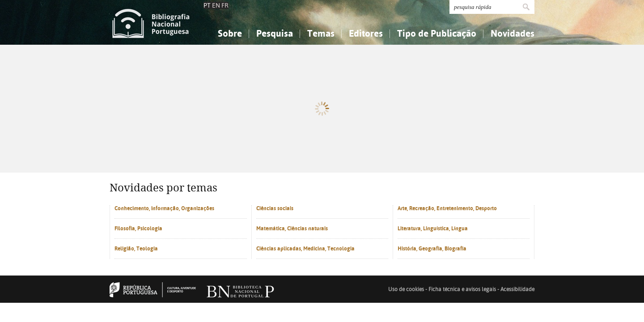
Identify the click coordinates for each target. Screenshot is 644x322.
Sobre (230, 33)
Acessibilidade (517, 308)
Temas (321, 33)
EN (216, 5)
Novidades (513, 33)
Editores (366, 33)
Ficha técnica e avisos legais (462, 308)
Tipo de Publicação (437, 33)
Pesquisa (275, 33)
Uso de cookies (406, 308)
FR (225, 5)
